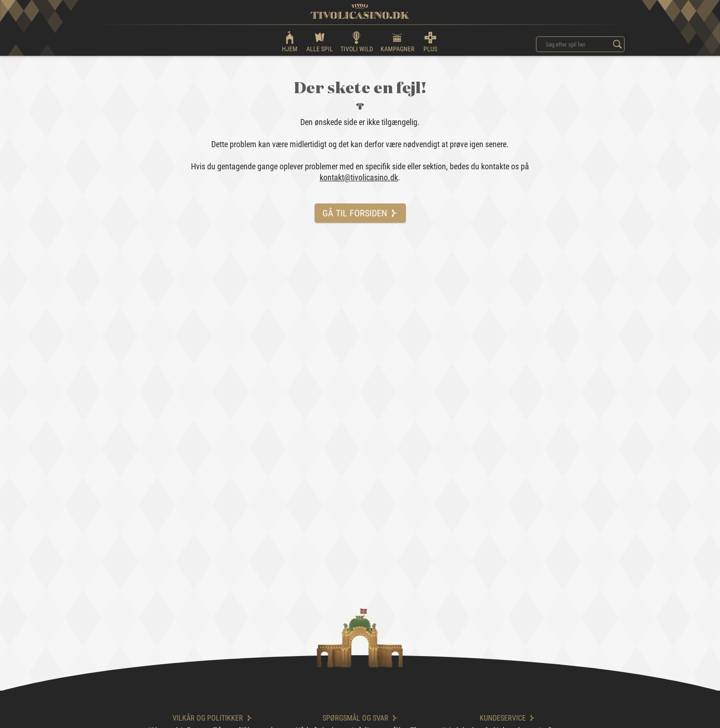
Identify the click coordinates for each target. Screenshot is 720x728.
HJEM (290, 41)
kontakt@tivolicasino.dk (359, 177)
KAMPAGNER (397, 41)
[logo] (360, 11)
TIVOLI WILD (357, 41)
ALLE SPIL (320, 41)
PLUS (430, 41)
